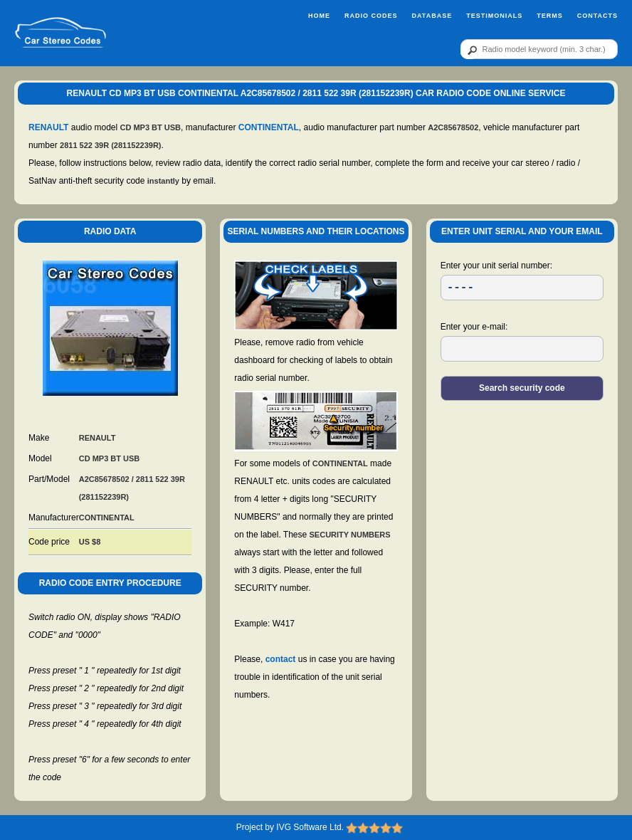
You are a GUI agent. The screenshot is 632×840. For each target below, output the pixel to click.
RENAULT (48, 127)
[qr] (539, 49)
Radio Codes (371, 16)
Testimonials (494, 16)
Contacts (597, 16)
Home (319, 16)
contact (281, 659)
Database (432, 16)
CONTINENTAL (269, 127)
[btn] (470, 50)
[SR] (522, 288)
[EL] (522, 349)
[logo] (60, 33)
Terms (550, 16)
